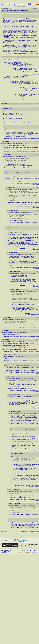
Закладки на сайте (6, 550)
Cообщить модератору (33, 54)
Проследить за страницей (5, 552)
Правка (26, 54)
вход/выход (30, 4)
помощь (8, 4)
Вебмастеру (35, 552)
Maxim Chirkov (34, 551)
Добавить (22, 552)
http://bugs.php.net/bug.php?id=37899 (13, 113)
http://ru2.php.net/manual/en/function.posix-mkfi (23, 48)
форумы (3, 4)
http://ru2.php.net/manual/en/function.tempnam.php (16, 43)
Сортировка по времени (31, 104)
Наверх (26, 123)
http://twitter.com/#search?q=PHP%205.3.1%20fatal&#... (21, 370)
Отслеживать (36, 12)
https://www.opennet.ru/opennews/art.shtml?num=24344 (22, 52)
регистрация (18, 4)
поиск (12, 4)
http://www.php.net (18, 21)
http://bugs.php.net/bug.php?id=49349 (13, 118)
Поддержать (28, 552)
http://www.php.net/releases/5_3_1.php (13, 20)
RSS (38, 104)
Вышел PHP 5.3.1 (8, 60)
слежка (34, 4)
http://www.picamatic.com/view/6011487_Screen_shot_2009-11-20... (21, 349)
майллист (25, 4)
